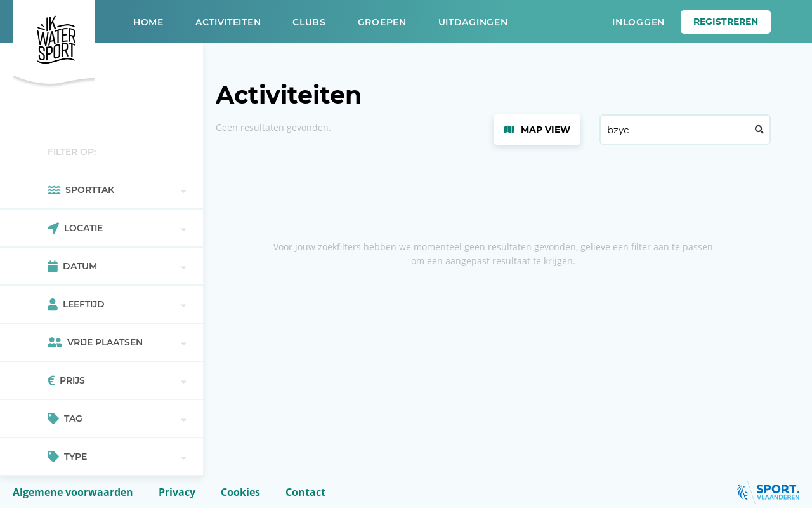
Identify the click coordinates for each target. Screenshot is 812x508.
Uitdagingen (473, 22)
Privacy (177, 492)
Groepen (382, 22)
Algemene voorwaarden (73, 492)
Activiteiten (228, 22)
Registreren (726, 22)
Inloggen (638, 22)
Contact (305, 492)
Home (148, 22)
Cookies (240, 492)
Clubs (309, 22)
